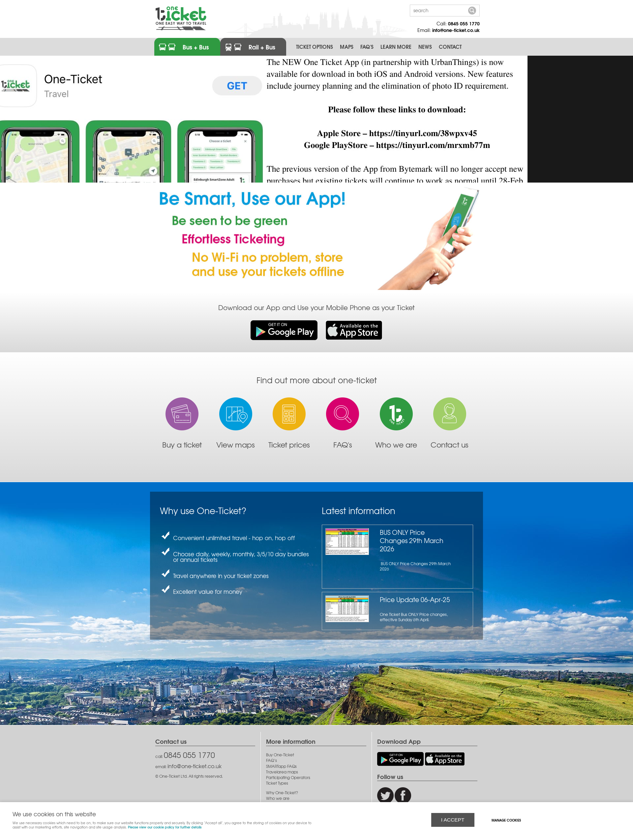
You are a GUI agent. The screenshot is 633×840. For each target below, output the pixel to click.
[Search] (438, 10)
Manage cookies (507, 820)
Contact (450, 46)
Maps (347, 46)
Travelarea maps (282, 772)
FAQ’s (271, 760)
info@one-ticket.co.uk (456, 30)
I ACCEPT (453, 819)
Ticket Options (315, 46)
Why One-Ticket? (282, 793)
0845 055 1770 (464, 23)
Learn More (396, 46)
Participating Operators (288, 778)
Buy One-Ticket (280, 755)
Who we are (278, 798)
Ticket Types (277, 783)
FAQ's (367, 46)
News (425, 46)
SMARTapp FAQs (281, 766)
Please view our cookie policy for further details (165, 827)
